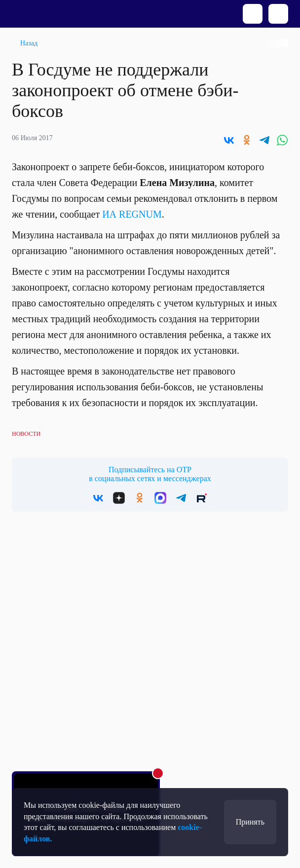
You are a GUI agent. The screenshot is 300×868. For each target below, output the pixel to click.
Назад (29, 43)
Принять (250, 822)
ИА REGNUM (132, 214)
